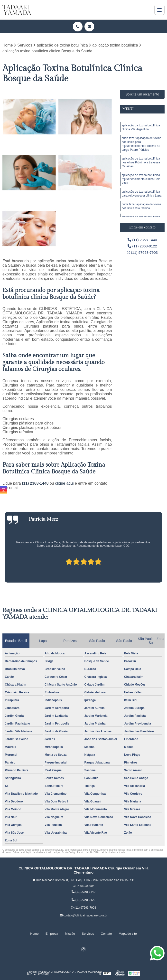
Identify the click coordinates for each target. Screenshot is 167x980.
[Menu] (159, 10)
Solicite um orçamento (142, 94)
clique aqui (64, 484)
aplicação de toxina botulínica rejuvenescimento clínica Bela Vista (141, 184)
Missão (70, 934)
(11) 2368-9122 (142, 247)
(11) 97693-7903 (142, 254)
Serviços (88, 934)
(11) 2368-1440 (36, 484)
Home (34, 934)
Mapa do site (128, 934)
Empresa (52, 934)
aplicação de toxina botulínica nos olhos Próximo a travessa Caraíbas (141, 166)
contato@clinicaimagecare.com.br (83, 916)
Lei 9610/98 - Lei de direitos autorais (105, 853)
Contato (106, 934)
